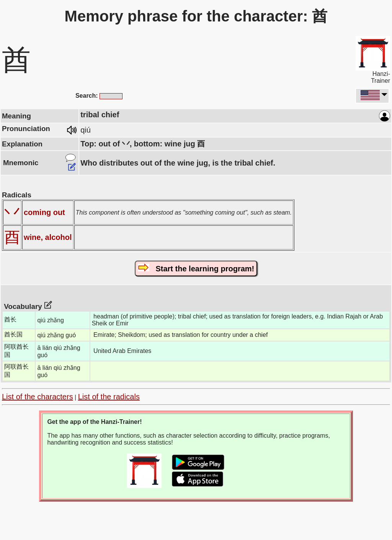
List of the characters (38, 397)
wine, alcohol (48, 237)
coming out (44, 212)
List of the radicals (109, 397)
